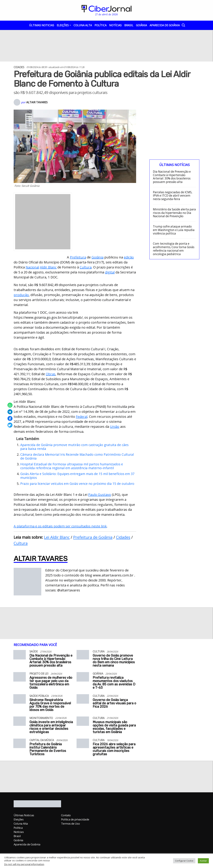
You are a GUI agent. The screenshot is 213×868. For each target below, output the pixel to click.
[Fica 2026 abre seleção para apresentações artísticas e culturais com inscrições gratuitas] (83, 745)
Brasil (129, 25)
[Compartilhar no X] (10, 425)
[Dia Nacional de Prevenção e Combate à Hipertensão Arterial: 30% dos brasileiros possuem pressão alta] (20, 656)
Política (101, 25)
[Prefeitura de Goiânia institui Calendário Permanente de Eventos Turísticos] (20, 745)
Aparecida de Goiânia (165, 25)
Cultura (86, 267)
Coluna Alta (83, 25)
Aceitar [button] (203, 861)
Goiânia (141, 25)
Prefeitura (78, 257)
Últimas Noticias (42, 25)
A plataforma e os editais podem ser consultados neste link (60, 526)
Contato (66, 815)
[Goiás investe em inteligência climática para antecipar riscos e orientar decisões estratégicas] (20, 723)
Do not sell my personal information (24, 864)
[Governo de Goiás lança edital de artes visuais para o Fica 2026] (83, 700)
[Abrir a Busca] (183, 25)
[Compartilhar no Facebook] (10, 418)
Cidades (123, 537)
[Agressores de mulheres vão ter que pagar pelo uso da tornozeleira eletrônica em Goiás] (20, 678)
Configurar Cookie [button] (184, 861)
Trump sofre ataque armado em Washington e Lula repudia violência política (174, 230)
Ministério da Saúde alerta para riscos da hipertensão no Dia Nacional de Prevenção (174, 213)
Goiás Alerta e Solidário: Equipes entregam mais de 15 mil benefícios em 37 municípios (77, 476)
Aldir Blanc (48, 267)
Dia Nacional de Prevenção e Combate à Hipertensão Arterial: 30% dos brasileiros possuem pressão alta (172, 177)
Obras (51, 374)
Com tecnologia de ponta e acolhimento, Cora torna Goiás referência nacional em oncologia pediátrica (174, 249)
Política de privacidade (75, 819)
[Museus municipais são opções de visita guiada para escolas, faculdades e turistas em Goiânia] (83, 723)
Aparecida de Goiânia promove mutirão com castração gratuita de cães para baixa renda (74, 447)
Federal (82, 417)
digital (110, 272)
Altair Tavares (37, 102)
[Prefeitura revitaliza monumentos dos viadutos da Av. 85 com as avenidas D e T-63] (83, 678)
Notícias (115, 25)
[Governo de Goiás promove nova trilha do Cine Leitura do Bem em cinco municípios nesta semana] (83, 656)
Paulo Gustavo (100, 495)
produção (21, 295)
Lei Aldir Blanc (57, 537)
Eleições (63, 25)
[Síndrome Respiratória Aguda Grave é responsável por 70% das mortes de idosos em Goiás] (20, 700)
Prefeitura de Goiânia (93, 537)
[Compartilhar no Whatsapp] (10, 405)
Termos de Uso (70, 824)
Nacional (32, 267)
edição (129, 257)
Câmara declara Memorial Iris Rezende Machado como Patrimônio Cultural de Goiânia (77, 456)
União (115, 427)
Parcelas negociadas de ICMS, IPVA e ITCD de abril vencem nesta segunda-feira (173, 196)
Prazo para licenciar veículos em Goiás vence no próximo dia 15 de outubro (77, 484)
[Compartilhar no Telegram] (10, 412)
